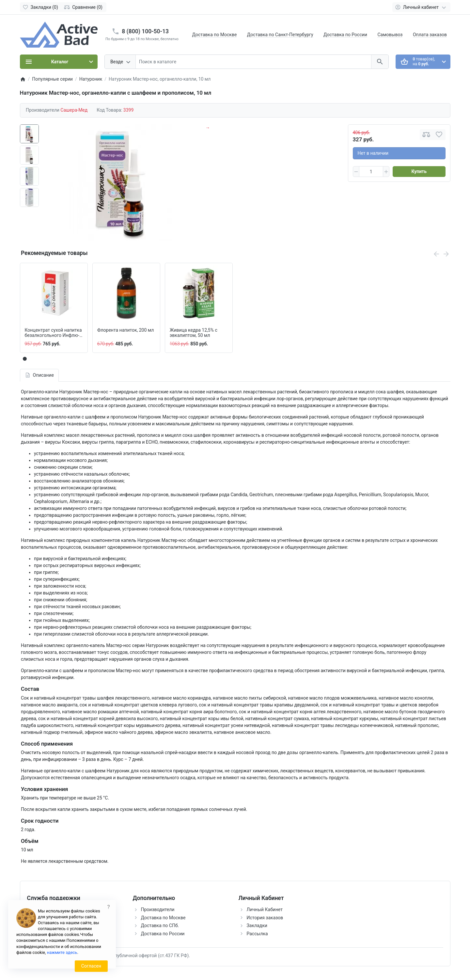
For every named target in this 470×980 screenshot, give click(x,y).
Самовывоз (390, 35)
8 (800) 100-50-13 (145, 31)
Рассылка (257, 934)
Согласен (91, 966)
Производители (158, 909)
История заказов (265, 918)
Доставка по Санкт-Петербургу (280, 35)
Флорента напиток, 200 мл (126, 330)
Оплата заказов (430, 35)
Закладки (257, 925)
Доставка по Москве (215, 35)
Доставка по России (345, 35)
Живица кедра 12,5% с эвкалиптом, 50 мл (194, 333)
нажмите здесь (62, 952)
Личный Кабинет (265, 909)
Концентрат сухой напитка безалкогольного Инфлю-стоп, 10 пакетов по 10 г (53, 333)
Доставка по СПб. (160, 925)
